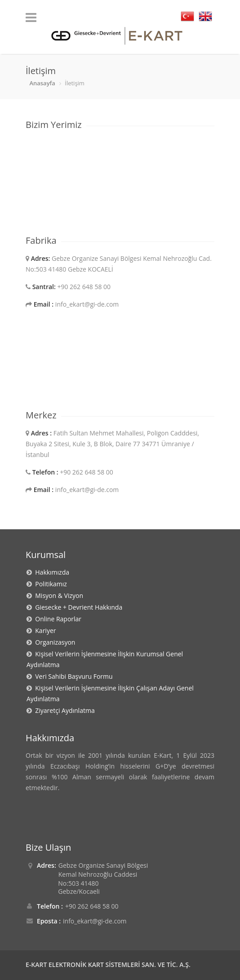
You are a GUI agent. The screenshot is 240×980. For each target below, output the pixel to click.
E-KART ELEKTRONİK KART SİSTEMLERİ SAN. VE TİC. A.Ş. (108, 965)
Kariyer (44, 631)
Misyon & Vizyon (58, 595)
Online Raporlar (57, 619)
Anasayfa (42, 83)
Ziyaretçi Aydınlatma (63, 710)
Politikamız (49, 584)
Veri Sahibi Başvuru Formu (72, 676)
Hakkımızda (51, 572)
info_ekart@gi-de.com (95, 921)
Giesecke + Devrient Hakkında (77, 607)
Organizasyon (53, 642)
